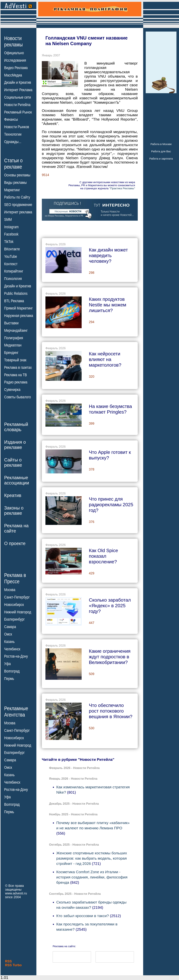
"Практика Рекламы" (122, 188)
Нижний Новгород (18, 612)
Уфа (7, 664)
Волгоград (12, 671)
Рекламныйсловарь (16, 427)
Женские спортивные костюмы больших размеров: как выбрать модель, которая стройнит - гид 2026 (92, 858)
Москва (10, 590)
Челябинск (12, 649)
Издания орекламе (15, 445)
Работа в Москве (161, 144)
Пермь (9, 679)
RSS (8, 961)
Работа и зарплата (161, 159)
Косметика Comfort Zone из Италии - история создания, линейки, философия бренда (92, 877)
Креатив (13, 495)
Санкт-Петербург (17, 597)
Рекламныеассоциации (17, 480)
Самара (10, 627)
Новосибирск (14, 605)
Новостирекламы (13, 41)
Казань (9, 642)
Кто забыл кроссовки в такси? (83, 916)
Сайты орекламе (13, 462)
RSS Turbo (13, 965)
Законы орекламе (14, 510)
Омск (8, 634)
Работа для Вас (161, 151)
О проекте (15, 543)
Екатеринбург (14, 619)
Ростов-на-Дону (16, 656)
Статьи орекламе (13, 163)
